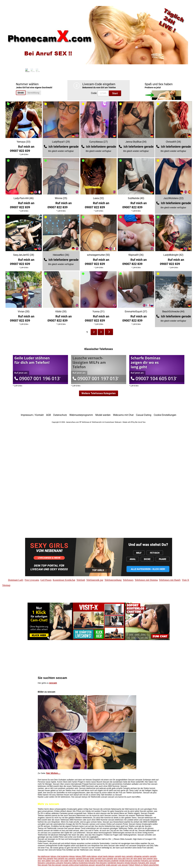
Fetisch (132, 865)
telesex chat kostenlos (60, 856)
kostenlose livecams (87, 863)
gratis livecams (91, 861)
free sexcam (43, 865)
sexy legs (73, 861)
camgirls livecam (82, 858)
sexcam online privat (70, 865)
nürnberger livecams (116, 863)
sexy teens (138, 858)
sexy (116, 858)
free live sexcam (55, 865)
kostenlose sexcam (87, 865)
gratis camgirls (96, 858)
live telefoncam (44, 856)
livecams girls (144, 863)
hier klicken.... (53, 773)
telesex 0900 (81, 856)
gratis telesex (92, 856)
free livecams (101, 863)
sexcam (53, 683)
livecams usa (146, 861)
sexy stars (55, 861)
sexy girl (130, 858)
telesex (72, 856)
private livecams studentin (108, 861)
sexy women (148, 858)
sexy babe (64, 861)
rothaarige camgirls (141, 856)
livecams (81, 861)
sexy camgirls (108, 858)
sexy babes (46, 861)
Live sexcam (123, 865)
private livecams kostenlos (130, 861)
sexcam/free (100, 865)
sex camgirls (70, 858)
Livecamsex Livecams (54, 863)
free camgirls (48, 858)
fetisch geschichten (151, 865)
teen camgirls (127, 856)
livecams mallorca (71, 863)
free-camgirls (59, 858)
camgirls (118, 856)
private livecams (131, 863)
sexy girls (122, 858)
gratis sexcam (112, 865)
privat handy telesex (106, 856)
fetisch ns (139, 865)
